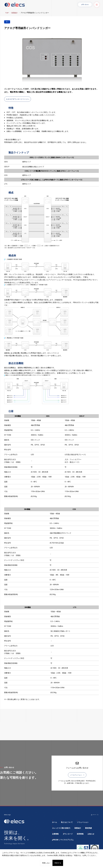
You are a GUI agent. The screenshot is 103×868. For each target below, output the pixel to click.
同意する (58, 863)
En (98, 815)
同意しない (46, 863)
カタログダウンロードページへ (18, 98)
